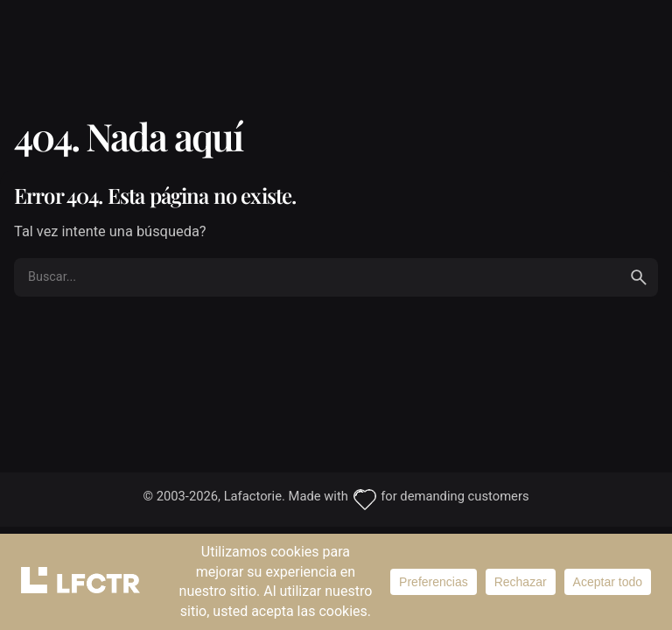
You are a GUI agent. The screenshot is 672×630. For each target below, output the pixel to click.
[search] (639, 277)
